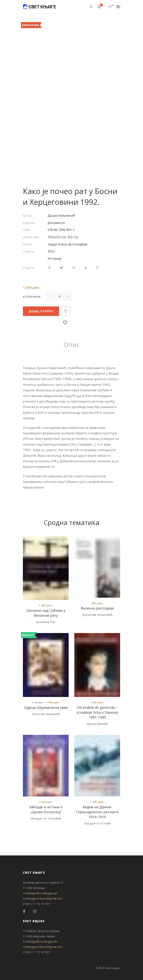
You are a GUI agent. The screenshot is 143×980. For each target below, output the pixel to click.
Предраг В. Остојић (97, 823)
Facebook (24, 912)
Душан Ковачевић (61, 216)
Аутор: (28, 216)
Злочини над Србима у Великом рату (46, 613)
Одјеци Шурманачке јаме (46, 707)
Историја (55, 259)
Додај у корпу (41, 311)
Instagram (35, 912)
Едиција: (29, 223)
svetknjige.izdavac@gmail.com (43, 898)
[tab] (72, 345)
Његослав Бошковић (46, 714)
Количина (32, 297)
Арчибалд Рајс (46, 622)
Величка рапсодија (97, 608)
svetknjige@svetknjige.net (40, 893)
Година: (29, 251)
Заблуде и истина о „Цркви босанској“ (46, 809)
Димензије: (31, 237)
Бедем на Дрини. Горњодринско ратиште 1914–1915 (97, 812)
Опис (72, 345)
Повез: (28, 244)
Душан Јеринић (97, 724)
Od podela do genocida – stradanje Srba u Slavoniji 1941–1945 (97, 712)
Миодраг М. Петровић (46, 818)
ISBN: (27, 230)
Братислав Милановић (97, 615)
